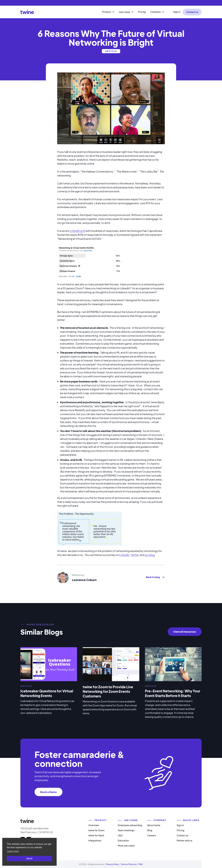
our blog (150, 555)
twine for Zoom (96, 830)
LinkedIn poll (78, 231)
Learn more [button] (13, 851)
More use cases (126, 846)
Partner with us (184, 840)
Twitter (135, 555)
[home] (27, 12)
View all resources (185, 632)
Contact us (192, 12)
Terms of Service (129, 864)
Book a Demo (48, 792)
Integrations (95, 840)
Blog (150, 830)
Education (123, 840)
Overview (94, 825)
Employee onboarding (130, 825)
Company (156, 12)
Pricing (142, 12)
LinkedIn (124, 555)
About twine (154, 825)
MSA (141, 864)
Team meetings (126, 830)
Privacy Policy (112, 864)
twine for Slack (96, 835)
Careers (152, 835)
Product (107, 12)
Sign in (177, 12)
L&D (120, 835)
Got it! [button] (29, 859)
